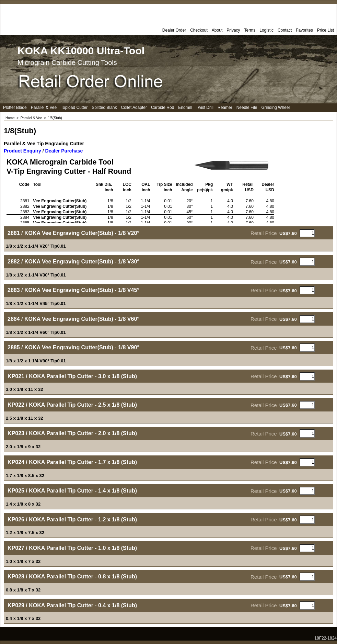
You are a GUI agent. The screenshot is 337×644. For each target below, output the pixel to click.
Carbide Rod (162, 108)
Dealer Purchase (63, 151)
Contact (285, 30)
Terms (250, 30)
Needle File (247, 108)
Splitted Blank (104, 108)
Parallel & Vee (44, 108)
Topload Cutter (74, 108)
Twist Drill (205, 108)
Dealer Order (174, 30)
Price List (326, 30)
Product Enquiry (22, 151)
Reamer (225, 108)
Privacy (233, 30)
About (217, 30)
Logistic (266, 30)
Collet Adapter (134, 108)
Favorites (304, 30)
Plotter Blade (15, 108)
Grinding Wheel (275, 108)
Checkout (199, 30)
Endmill (185, 108)
